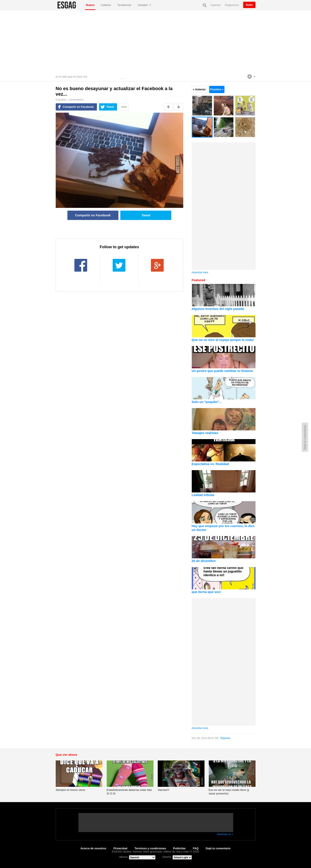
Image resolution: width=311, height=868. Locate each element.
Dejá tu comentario (218, 848)
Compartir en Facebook (78, 107)
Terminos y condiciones (150, 848)
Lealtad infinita (203, 495)
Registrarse (232, 5)
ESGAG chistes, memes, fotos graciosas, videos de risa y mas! (69, 5)
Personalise (251, 76)
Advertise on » (225, 834)
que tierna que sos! (206, 592)
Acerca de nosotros (93, 848)
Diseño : (168, 857)
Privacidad (120, 848)
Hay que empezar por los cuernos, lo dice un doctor (223, 528)
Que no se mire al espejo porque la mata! (223, 340)
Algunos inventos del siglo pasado (218, 309)
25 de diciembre (204, 561)
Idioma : (124, 857)
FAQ (196, 848)
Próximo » (217, 89)
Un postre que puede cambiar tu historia (222, 371)
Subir (249, 5)
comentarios (76, 100)
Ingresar (216, 5)
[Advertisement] (156, 42)
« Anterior (199, 89)
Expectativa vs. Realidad (210, 464)
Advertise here (200, 272)
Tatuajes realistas (205, 433)
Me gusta (168, 107)
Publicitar (179, 848)
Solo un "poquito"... (207, 402)
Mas (124, 107)
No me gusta (179, 107)
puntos (61, 100)
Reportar (225, 738)
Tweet (110, 107)
